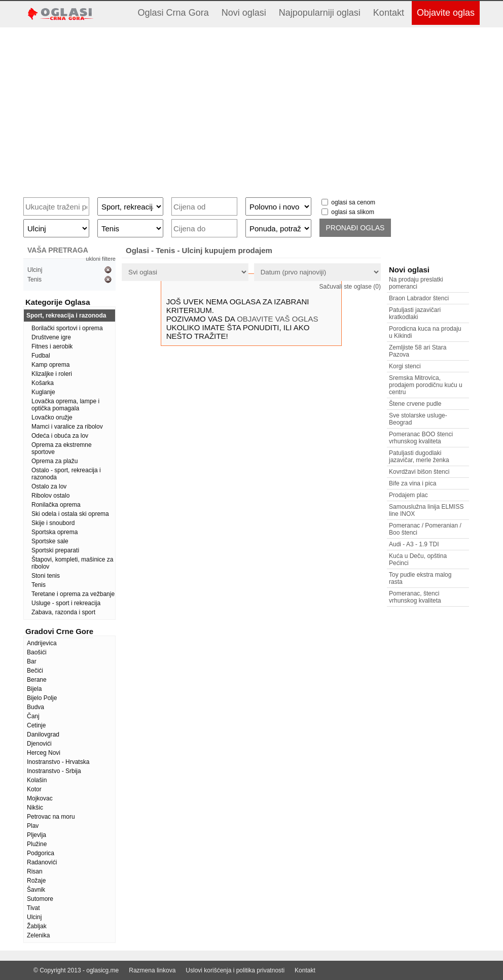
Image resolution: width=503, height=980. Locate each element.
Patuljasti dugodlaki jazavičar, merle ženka (419, 457)
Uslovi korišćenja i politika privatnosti (235, 970)
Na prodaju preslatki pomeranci (416, 283)
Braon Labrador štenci (419, 298)
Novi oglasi (244, 13)
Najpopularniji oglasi (320, 13)
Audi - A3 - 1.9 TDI (414, 544)
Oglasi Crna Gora (173, 13)
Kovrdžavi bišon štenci (419, 472)
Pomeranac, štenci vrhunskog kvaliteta (415, 597)
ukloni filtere (101, 259)
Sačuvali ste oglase (350, 287)
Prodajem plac (408, 495)
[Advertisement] (251, 109)
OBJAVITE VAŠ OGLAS (277, 319)
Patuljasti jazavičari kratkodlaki (415, 313)
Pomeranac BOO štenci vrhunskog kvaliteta (421, 438)
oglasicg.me (102, 970)
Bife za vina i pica (412, 483)
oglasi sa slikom (353, 212)
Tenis (34, 279)
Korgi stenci (405, 366)
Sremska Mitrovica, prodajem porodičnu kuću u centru (426, 385)
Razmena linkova (152, 970)
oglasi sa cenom (353, 202)
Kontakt (389, 13)
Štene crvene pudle (415, 404)
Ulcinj (35, 270)
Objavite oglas (446, 13)
